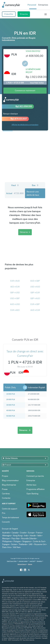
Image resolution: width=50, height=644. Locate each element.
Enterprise (31, 480)
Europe (31, 533)
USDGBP (15, 298)
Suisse (14, 544)
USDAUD (35, 287)
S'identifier (9, 14)
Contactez (6, 498)
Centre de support (10, 509)
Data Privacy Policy (12, 561)
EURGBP (35, 304)
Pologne (17, 541)
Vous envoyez (33, 51)
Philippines (7, 541)
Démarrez (25, 232)
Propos (5, 476)
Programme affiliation (36, 489)
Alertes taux (31, 485)
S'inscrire (24, 14)
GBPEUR (35, 293)
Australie (6, 533)
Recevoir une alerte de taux (33, 193)
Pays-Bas (15, 538)
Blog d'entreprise (9, 485)
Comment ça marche (35, 476)
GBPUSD (15, 293)
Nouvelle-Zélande (29, 538)
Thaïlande (23, 544)
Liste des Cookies (23, 561)
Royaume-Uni (40, 544)
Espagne (6, 544)
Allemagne (7, 536)
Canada (15, 533)
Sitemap (30, 564)
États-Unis (7, 547)
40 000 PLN (11, 410)
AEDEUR (15, 287)
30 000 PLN (11, 405)
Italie (39, 536)
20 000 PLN (11, 399)
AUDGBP (35, 281)
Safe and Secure (22, 564)
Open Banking (32, 494)
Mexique (6, 538)
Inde (26, 536)
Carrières (6, 494)
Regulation (39, 561)
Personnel (32, 5)
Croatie (23, 533)
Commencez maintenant (25, 91)
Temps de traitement (10, 518)
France (39, 533)
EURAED (15, 310)
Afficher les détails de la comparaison (25, 125)
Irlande (33, 536)
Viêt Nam (17, 547)
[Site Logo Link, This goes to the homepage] (11, 5)
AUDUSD (15, 304)
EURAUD (15, 281)
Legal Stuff (32, 561)
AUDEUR (35, 310)
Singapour (27, 541)
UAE (31, 544)
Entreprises (43, 5)
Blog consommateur (10, 480)
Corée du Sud (39, 541)
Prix (4, 513)
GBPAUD (35, 298)
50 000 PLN (11, 416)
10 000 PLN (11, 394)
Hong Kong (18, 536)
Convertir (6, 522)
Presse (5, 489)
